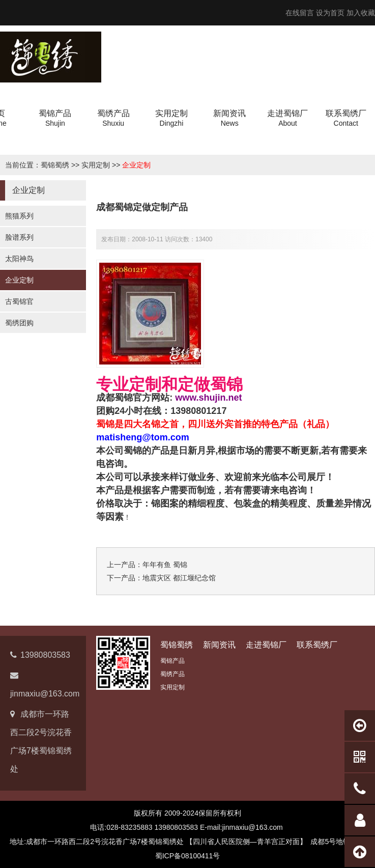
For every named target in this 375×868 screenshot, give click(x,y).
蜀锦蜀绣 (55, 165)
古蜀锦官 (19, 301)
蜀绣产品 (172, 674)
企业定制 (136, 165)
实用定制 (96, 165)
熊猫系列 (19, 216)
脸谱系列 (19, 237)
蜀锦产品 (172, 661)
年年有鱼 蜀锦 (165, 565)
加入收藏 (361, 13)
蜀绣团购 (19, 323)
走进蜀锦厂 (266, 645)
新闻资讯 (219, 645)
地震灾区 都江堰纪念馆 (179, 578)
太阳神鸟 (19, 259)
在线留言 (300, 13)
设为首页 (330, 13)
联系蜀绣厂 (317, 645)
